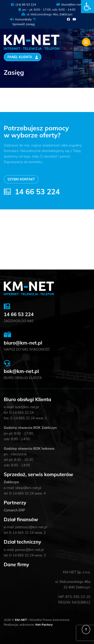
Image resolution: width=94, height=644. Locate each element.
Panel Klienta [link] (23, 57)
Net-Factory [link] (44, 624)
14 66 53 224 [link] (37, 192)
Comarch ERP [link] (14, 510)
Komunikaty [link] (24, 19)
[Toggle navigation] (86, 42)
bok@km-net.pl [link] (21, 371)
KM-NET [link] (21, 620)
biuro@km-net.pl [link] (71, 4)
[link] (87, 7)
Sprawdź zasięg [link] (23, 24)
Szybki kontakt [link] (21, 179)
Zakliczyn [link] (66, 14)
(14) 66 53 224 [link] (24, 4)
